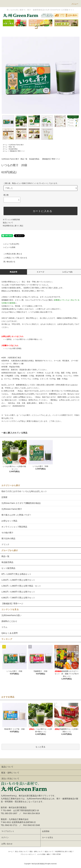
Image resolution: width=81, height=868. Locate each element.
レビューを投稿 (8, 247)
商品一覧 (12, 147)
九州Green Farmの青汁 (16, 145)
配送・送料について (36, 851)
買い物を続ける (8, 262)
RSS (54, 854)
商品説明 (14, 272)
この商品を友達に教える (11, 254)
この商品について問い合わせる (14, 258)
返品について (8, 223)
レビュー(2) (67, 272)
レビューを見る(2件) (10, 244)
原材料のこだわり (9, 621)
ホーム (5, 145)
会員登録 (46, 831)
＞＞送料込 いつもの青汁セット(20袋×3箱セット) (23, 339)
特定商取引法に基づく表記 (13, 226)
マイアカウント (8, 831)
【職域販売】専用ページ (17, 151)
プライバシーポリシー (28, 854)
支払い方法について (21, 851)
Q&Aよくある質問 (9, 633)
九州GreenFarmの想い (11, 615)
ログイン (5, 837)
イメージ (40, 272)
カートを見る (47, 837)
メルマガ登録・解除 (43, 854)
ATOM (59, 854)
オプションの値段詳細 (11, 220)
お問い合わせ (7, 844)
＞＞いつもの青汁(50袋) (12, 348)
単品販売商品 (13, 149)
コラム (4, 627)
